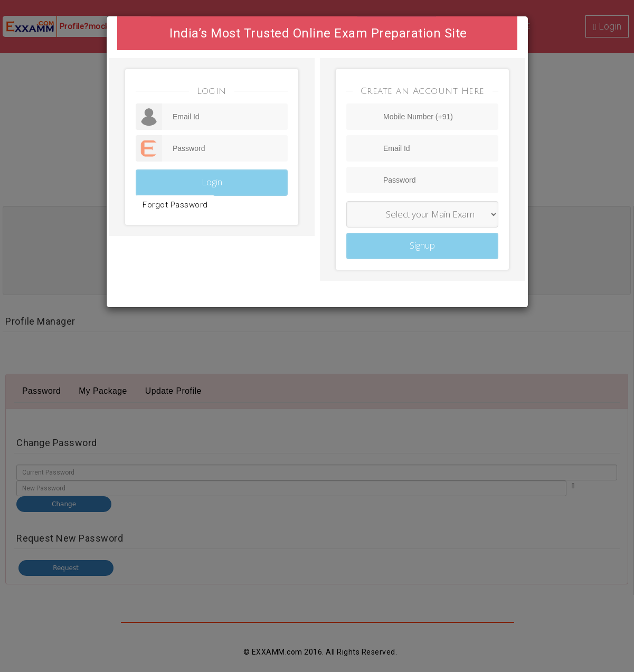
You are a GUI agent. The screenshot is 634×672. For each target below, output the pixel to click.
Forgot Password (175, 205)
